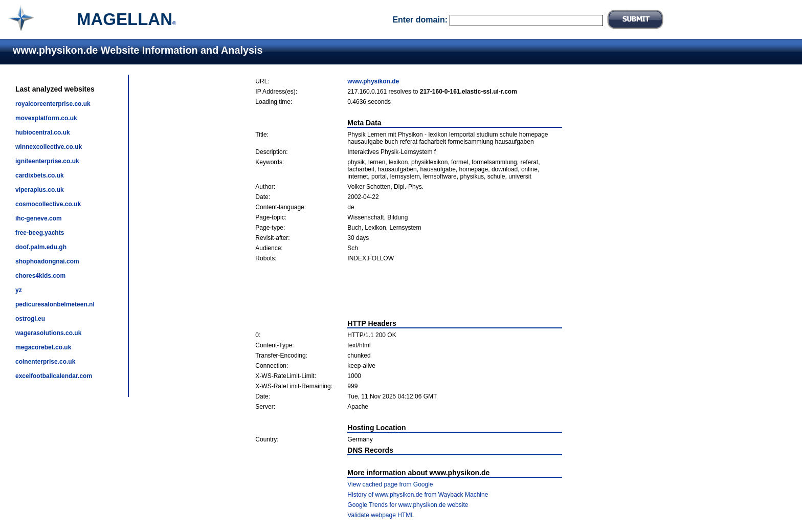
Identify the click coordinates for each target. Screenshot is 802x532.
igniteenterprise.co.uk (47, 161)
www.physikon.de (373, 81)
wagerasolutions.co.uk (48, 333)
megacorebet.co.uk (43, 347)
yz (19, 290)
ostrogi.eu (30, 319)
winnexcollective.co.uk (49, 147)
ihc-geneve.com (39, 218)
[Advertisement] (409, 291)
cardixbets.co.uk (40, 175)
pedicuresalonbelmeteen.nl (55, 304)
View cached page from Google (390, 484)
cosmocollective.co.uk (48, 204)
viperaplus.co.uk (40, 190)
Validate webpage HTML (381, 515)
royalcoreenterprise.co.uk (53, 104)
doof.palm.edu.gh (41, 247)
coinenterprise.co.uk (45, 362)
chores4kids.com (40, 276)
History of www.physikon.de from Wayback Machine (418, 495)
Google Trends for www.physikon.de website (408, 505)
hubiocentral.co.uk (43, 132)
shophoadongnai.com (47, 261)
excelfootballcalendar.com (54, 376)
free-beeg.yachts (40, 233)
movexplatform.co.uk (46, 118)
